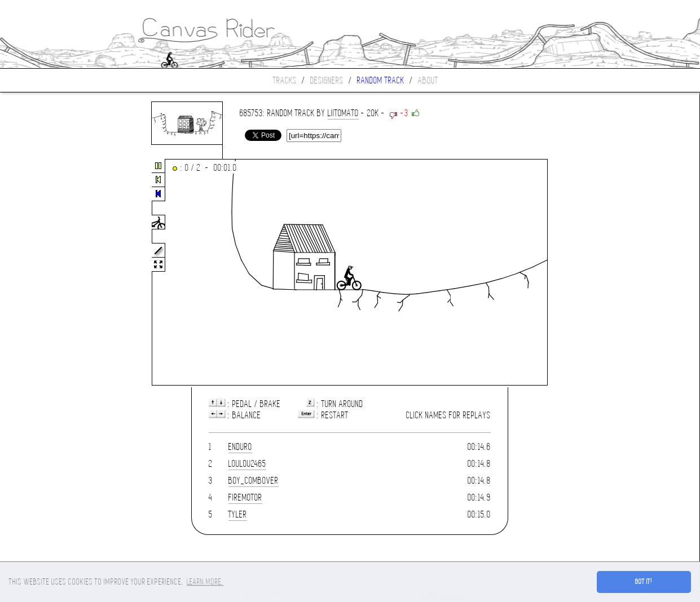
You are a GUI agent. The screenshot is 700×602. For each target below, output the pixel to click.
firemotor (245, 497)
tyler (238, 514)
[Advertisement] (47, 273)
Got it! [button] (644, 582)
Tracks (285, 80)
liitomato (343, 113)
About (428, 80)
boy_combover (254, 481)
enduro (240, 447)
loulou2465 (247, 464)
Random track (381, 80)
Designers (327, 80)
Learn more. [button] (205, 582)
